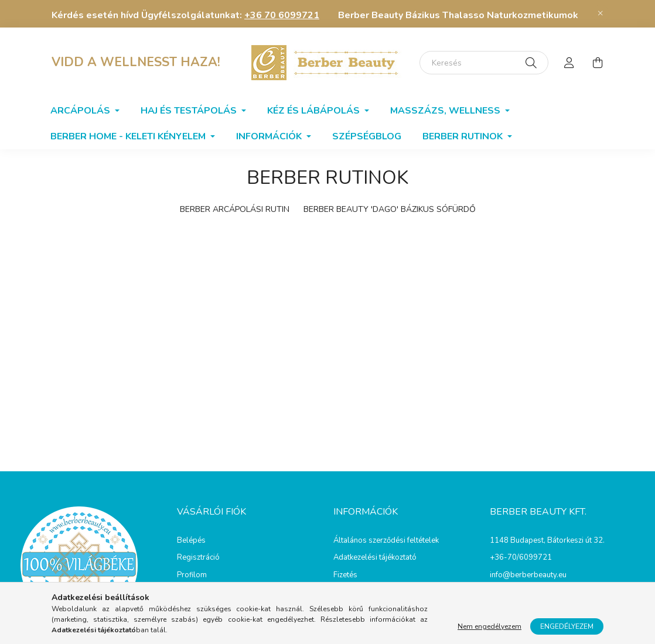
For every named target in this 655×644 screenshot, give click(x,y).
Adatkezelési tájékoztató (375, 558)
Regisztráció (198, 558)
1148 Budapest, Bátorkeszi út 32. (547, 540)
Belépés (191, 541)
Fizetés (345, 576)
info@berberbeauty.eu (528, 575)
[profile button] (569, 63)
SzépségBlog (367, 136)
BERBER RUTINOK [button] (464, 136)
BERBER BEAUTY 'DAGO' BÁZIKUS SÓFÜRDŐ (390, 209)
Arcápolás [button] (81, 111)
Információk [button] (270, 136)
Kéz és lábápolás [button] (315, 111)
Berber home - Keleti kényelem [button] (129, 136)
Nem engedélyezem (489, 626)
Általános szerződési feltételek (386, 541)
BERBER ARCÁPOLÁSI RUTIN (235, 209)
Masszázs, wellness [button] (446, 111)
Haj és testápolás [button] (190, 111)
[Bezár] (601, 13)
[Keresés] (484, 63)
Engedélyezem (567, 626)
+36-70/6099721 (521, 557)
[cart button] (598, 63)
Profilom (192, 576)
